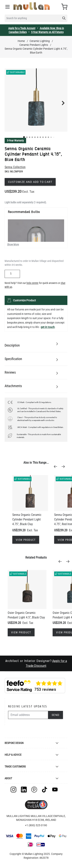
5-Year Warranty (15, 141)
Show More (13, 244)
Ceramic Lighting (40, 41)
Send (56, 715)
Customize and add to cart (30, 182)
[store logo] (32, 6)
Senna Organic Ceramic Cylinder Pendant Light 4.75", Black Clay (27, 519)
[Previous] (57, 467)
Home (21, 41)
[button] (24, 137)
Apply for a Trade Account (22, 28)
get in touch (48, 327)
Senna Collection (15, 167)
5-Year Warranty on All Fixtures (47, 32)
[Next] (64, 467)
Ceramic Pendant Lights (34, 45)
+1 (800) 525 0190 (36, 825)
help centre (32, 283)
